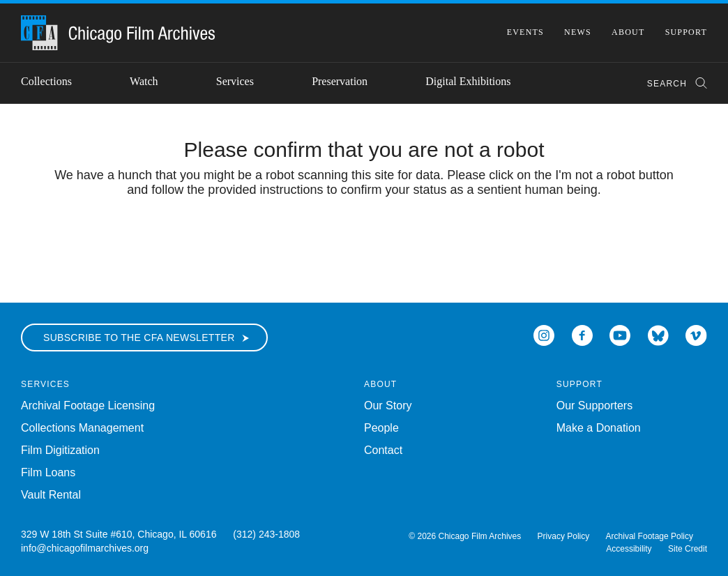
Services (235, 81)
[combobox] (670, 83)
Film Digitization (60, 450)
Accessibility (629, 549)
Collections (46, 81)
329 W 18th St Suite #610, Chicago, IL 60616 (119, 534)
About (628, 32)
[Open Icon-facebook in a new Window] (582, 334)
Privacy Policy (564, 536)
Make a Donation (599, 428)
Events (525, 32)
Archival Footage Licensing (88, 406)
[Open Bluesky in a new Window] (658, 334)
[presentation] (364, 241)
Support (686, 32)
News (578, 32)
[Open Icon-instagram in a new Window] (544, 334)
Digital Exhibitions (468, 81)
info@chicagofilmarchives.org (85, 548)
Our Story (388, 406)
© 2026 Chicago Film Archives (465, 536)
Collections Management (82, 428)
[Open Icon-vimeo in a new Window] (696, 334)
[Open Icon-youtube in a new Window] (620, 334)
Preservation (340, 81)
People (381, 428)
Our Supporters (594, 406)
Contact (383, 450)
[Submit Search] (697, 83)
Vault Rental (51, 495)
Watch (144, 81)
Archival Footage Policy (650, 536)
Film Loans (48, 472)
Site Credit (688, 549)
